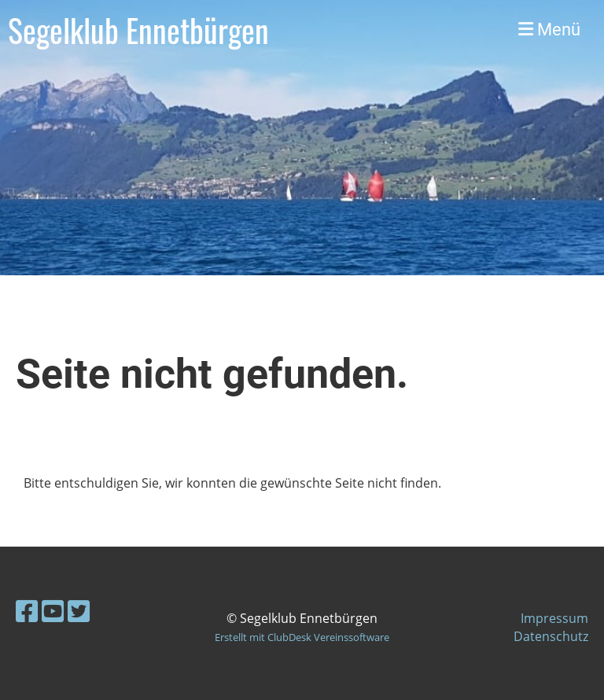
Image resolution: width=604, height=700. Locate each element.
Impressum (554, 618)
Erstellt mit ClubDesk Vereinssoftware (302, 637)
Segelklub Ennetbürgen (138, 30)
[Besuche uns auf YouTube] (53, 611)
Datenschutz (551, 636)
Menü (549, 29)
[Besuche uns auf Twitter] (79, 611)
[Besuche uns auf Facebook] (27, 611)
